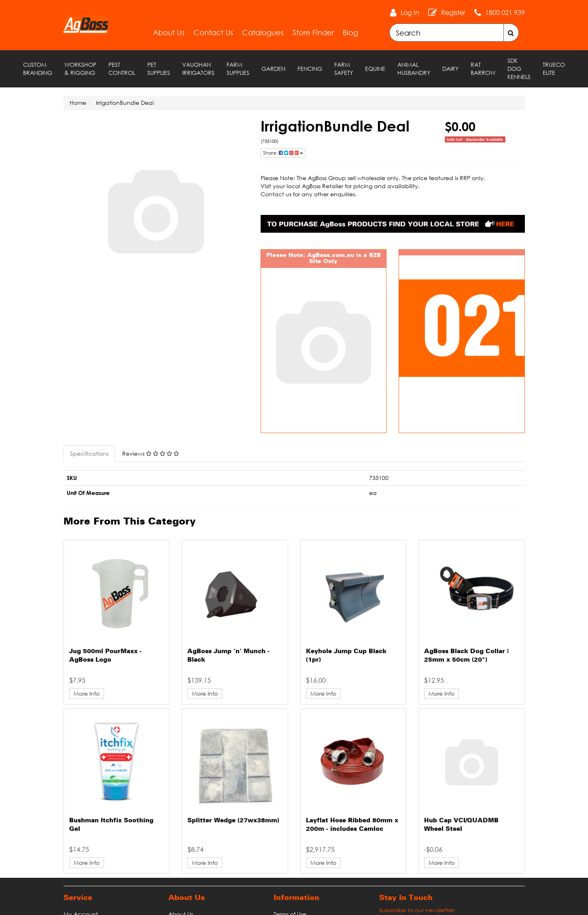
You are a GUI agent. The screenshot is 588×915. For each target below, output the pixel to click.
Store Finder (313, 32)
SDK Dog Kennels (519, 69)
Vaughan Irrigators (198, 69)
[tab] (90, 454)
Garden (273, 69)
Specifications (89, 453)
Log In (410, 13)
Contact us (276, 194)
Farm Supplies (238, 69)
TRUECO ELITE (554, 69)
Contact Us (213, 32)
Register (453, 13)
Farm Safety (344, 69)
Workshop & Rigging (80, 69)
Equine (375, 69)
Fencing (310, 69)
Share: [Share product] (283, 153)
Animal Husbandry (414, 69)
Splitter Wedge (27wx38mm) (233, 821)
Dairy (450, 69)
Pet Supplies (159, 69)
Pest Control (122, 69)
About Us (169, 32)
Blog (350, 32)
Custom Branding (38, 69)
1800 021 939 (505, 13)
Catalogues (263, 32)
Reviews (151, 453)
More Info (87, 693)
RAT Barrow (483, 69)
